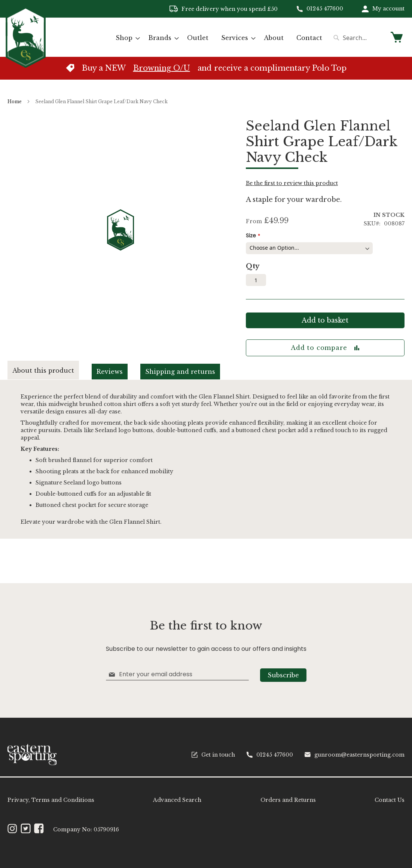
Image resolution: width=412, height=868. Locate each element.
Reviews (110, 372)
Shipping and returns (180, 372)
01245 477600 (325, 9)
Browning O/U (162, 68)
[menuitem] (126, 38)
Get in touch (213, 755)
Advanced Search (177, 800)
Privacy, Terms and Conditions (51, 800)
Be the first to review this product (292, 183)
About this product (43, 370)
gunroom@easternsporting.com (354, 755)
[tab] (50, 370)
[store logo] (26, 37)
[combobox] (358, 38)
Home (15, 101)
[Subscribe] (283, 675)
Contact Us (390, 800)
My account (388, 9)
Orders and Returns (288, 800)
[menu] (219, 38)
